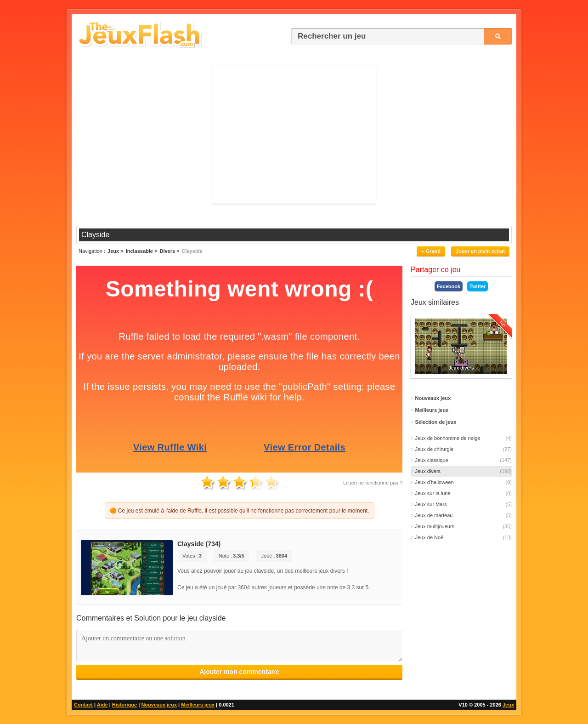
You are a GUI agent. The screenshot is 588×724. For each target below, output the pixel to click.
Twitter (478, 286)
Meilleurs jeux (198, 705)
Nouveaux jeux (159, 705)
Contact (83, 705)
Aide (102, 705)
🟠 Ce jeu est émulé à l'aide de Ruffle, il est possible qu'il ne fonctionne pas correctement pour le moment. (240, 511)
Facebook (449, 286)
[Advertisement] (294, 135)
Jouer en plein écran (480, 251)
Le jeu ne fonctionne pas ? (373, 483)
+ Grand (431, 251)
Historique (124, 705)
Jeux (508, 705)
